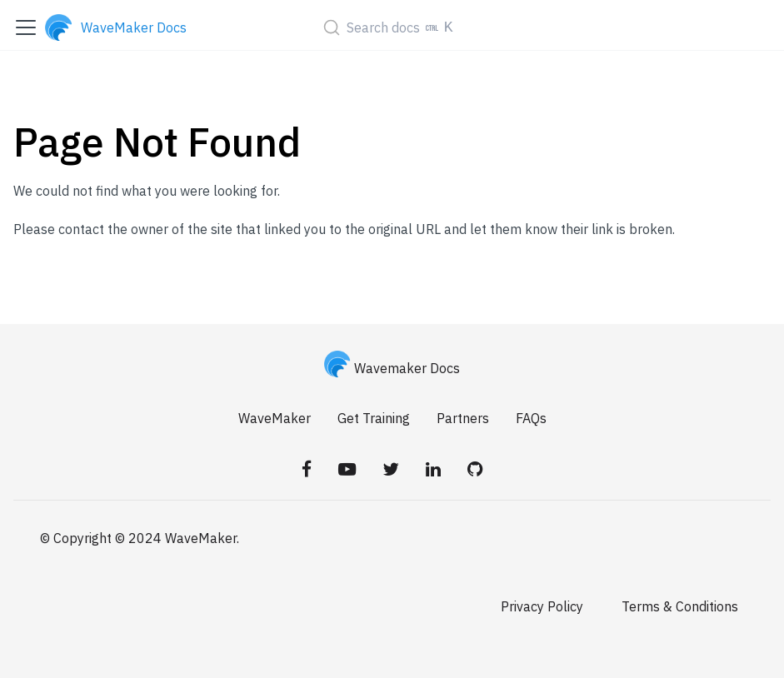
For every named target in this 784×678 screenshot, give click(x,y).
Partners (463, 418)
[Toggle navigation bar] (26, 27)
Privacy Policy (542, 606)
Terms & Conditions (680, 606)
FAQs (531, 418)
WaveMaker (275, 418)
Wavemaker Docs (392, 368)
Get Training (374, 418)
